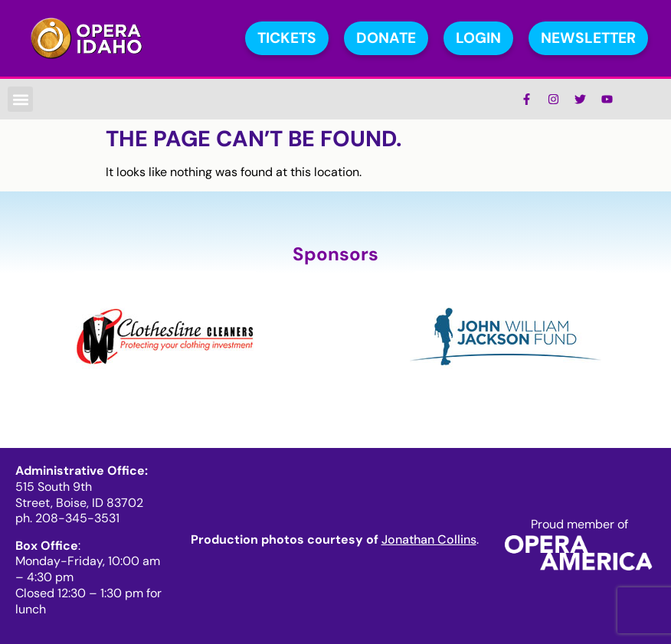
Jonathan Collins (429, 539)
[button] (20, 99)
